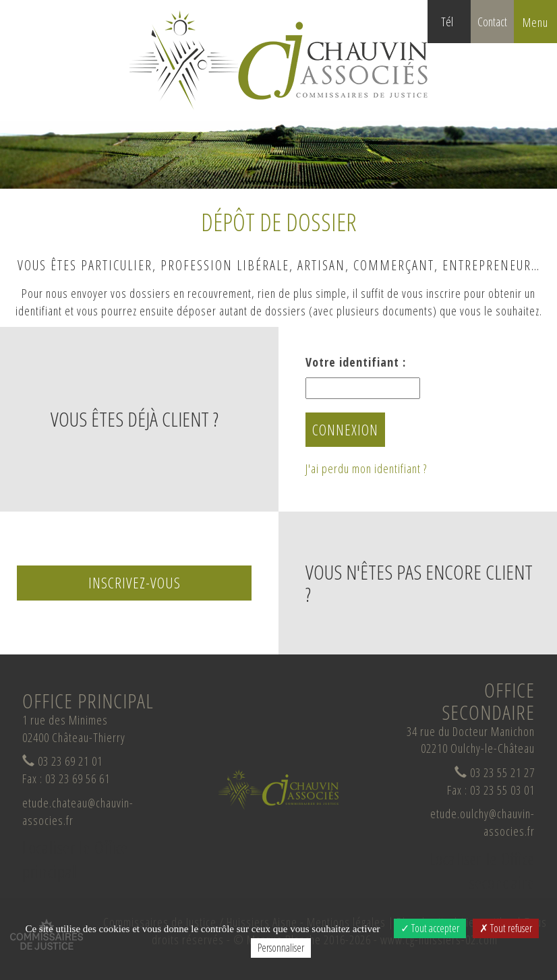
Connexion (345, 429)
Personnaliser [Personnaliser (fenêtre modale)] (281, 948)
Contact (492, 22)
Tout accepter (430, 928)
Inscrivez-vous (135, 582)
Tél (456, 28)
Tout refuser (506, 928)
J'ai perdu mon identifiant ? (366, 468)
